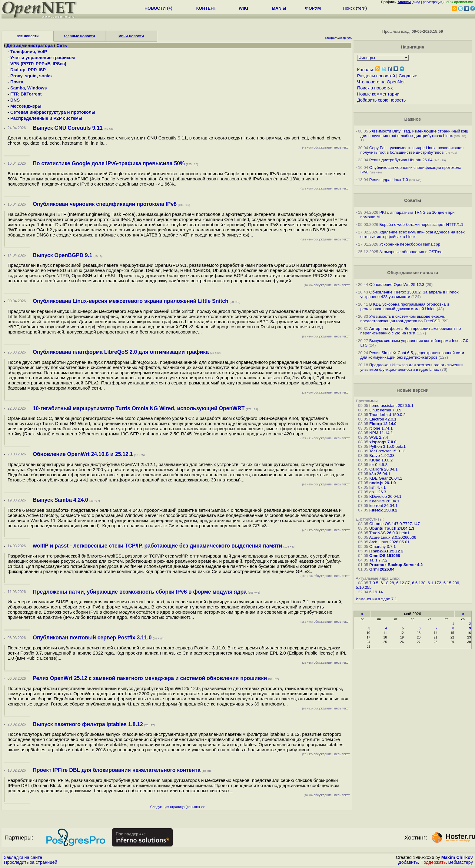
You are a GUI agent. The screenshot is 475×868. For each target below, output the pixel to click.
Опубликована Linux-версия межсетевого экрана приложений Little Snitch (131, 301)
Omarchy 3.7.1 (382, 546)
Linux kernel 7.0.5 (385, 410)
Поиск (349, 8)
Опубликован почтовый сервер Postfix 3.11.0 (92, 638)
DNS (15, 100)
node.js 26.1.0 (382, 483)
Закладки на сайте (23, 857)
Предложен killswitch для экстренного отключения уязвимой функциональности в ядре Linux (412, 367)
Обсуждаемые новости (413, 273)
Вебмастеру (461, 862)
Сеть (62, 45)
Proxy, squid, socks (31, 76)
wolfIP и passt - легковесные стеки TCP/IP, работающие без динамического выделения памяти (157, 546)
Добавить (408, 862)
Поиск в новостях (375, 88)
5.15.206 (451, 583)
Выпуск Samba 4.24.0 (60, 500)
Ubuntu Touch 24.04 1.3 (392, 528)
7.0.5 (374, 583)
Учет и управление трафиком (43, 58)
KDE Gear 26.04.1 (386, 478)
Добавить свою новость (382, 100)
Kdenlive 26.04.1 (384, 501)
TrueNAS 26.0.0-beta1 (389, 533)
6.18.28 (387, 583)
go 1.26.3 (378, 492)
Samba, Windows (28, 88)
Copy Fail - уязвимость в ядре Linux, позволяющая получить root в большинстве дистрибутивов (412, 150)
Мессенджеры (26, 106)
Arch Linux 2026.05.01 (389, 542)
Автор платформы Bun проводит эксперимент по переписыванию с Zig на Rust (411, 331)
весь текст (342, 147)
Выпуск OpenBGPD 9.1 (62, 255)
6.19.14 (376, 592)
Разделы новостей (376, 76)
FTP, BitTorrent (26, 94)
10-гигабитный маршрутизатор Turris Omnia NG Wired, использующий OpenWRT (139, 408)
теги (361, 8)
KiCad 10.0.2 (381, 460)
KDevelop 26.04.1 (385, 496)
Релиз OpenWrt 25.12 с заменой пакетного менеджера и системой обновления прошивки (150, 678)
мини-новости (131, 36)
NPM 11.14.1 (381, 433)
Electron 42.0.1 (383, 419)
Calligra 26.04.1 (383, 469)
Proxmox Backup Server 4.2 (396, 565)
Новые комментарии (378, 94)
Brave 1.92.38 (382, 456)
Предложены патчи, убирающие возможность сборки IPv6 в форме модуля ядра (140, 592)
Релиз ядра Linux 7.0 (389, 180)
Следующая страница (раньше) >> (178, 807)
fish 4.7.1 (377, 487)
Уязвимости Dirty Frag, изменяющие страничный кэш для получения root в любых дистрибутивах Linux (414, 133)
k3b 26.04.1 (380, 474)
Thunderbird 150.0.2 (387, 415)
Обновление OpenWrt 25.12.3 (397, 285)
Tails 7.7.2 (378, 560)
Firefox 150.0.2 (383, 510)
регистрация (433, 2)
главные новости (80, 36)
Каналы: (366, 70)
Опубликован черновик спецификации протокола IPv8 (105, 204)
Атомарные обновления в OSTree (411, 252)
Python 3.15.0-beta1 (387, 446)
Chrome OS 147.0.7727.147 (395, 524)
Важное (412, 119)
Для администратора (30, 45)
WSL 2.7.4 (379, 437)
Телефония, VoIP (29, 52)
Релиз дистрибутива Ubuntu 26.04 (401, 160)
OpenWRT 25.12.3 (386, 551)
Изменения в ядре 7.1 (377, 599)
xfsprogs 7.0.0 (383, 442)
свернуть (346, 38)
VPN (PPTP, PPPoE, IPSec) (38, 64)
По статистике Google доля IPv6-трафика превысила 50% (109, 163)
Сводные (408, 76)
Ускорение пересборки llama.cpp (410, 244)
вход (417, 2)
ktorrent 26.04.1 (383, 506)
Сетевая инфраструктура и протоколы (53, 112)
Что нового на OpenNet (381, 82)
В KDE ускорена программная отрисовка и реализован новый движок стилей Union (405, 307)
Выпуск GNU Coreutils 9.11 (68, 128)
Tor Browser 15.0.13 (387, 451)
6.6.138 (419, 583)
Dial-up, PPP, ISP (28, 70)
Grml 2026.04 (382, 569)
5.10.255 (364, 587)
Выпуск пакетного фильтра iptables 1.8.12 (88, 724)
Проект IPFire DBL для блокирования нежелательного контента (116, 770)
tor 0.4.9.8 (378, 465)
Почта (17, 82)
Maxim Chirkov (457, 857)
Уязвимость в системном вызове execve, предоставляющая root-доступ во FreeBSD (403, 319)
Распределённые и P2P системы (46, 118)
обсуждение (317, 147)
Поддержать (433, 862)
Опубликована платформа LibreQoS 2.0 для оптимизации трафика (121, 352)
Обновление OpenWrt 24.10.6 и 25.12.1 (83, 454)
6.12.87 (403, 583)
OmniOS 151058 (385, 556)
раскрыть (332, 38)
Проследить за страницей (31, 862)
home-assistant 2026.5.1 (391, 406)
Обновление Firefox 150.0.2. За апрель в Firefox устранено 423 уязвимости (410, 294)
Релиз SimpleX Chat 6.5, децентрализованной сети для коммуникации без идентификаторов (412, 355)
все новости (28, 36)
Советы (413, 200)
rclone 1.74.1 (381, 428)
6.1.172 (434, 583)
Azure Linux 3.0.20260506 (393, 537)
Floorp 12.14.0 (383, 424)
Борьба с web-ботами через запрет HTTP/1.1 (421, 225)
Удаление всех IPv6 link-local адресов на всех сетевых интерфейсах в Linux (413, 234)
